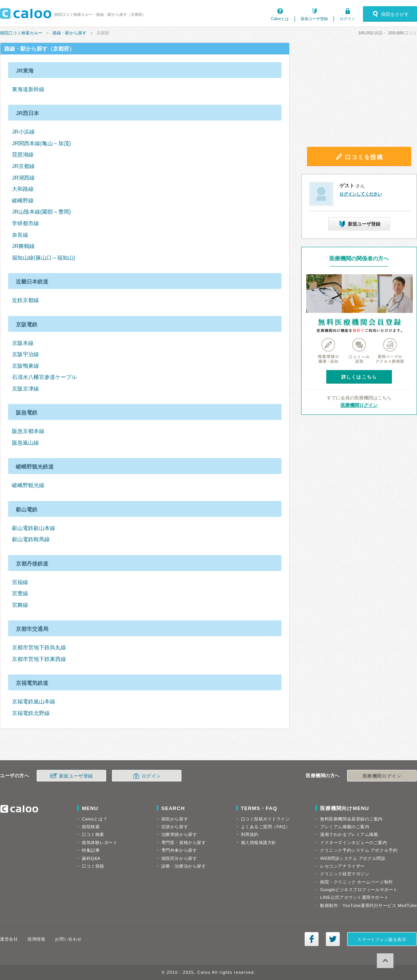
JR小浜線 (23, 132)
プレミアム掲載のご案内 (345, 827)
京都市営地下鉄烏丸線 (39, 647)
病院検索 (91, 827)
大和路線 (23, 189)
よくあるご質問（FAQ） (266, 827)
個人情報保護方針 (259, 842)
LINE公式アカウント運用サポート (354, 897)
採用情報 (36, 939)
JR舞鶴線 (23, 246)
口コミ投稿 (93, 866)
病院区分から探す (179, 858)
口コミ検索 (93, 834)
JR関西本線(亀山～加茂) (41, 143)
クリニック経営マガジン (345, 874)
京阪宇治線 (25, 354)
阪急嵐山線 (25, 443)
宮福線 (20, 582)
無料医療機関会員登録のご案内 (351, 819)
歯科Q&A (91, 858)
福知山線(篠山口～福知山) (43, 258)
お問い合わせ (68, 939)
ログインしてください (361, 194)
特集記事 (91, 850)
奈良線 (20, 235)
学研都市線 (25, 223)
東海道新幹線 (28, 89)
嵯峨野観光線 (28, 485)
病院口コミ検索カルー (21, 33)
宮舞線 (20, 605)
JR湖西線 (23, 178)
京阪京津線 (25, 389)
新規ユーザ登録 (314, 19)
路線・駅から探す (69, 33)
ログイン (347, 19)
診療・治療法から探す (184, 866)
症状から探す (175, 827)
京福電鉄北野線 (31, 713)
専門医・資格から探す (184, 842)
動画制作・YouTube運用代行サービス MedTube (369, 905)
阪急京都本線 (28, 431)
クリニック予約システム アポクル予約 (359, 850)
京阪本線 (23, 343)
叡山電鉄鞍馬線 (31, 539)
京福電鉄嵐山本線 (34, 701)
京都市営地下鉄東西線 (39, 659)
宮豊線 (20, 593)
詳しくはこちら (359, 377)
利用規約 (250, 834)
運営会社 (9, 939)
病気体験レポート (100, 842)
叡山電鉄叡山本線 (34, 528)
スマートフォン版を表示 (382, 939)
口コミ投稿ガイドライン (265, 819)
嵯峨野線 (23, 200)
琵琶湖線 (23, 155)
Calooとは (280, 19)
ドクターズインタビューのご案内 (353, 842)
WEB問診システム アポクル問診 (353, 858)
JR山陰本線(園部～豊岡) (41, 212)
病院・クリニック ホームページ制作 (356, 882)
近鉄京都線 (25, 300)
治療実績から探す (179, 834)
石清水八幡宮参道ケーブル (44, 377)
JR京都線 (23, 166)
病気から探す (175, 819)
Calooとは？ (95, 819)
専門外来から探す (179, 850)
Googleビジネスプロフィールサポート (359, 890)
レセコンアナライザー (342, 866)
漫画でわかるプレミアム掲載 (349, 834)
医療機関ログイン (359, 405)
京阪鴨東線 (25, 366)
